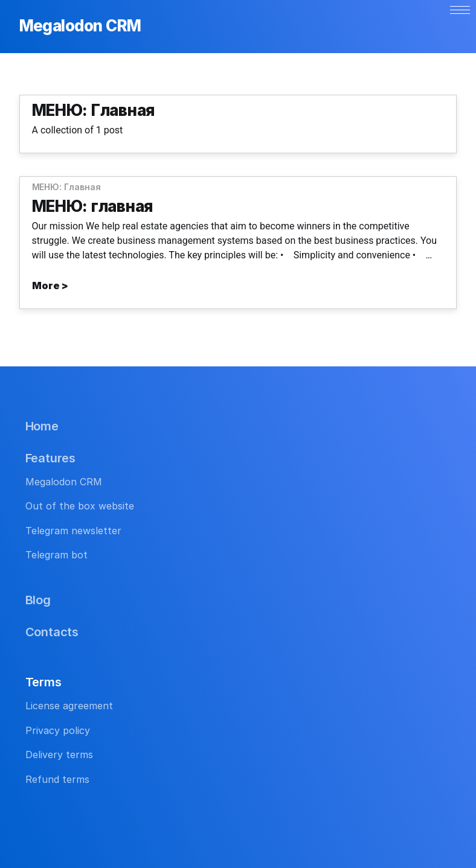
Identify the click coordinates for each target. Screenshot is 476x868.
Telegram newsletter (73, 531)
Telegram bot (56, 555)
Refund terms (57, 779)
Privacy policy (58, 730)
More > (50, 286)
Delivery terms (59, 755)
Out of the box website (80, 506)
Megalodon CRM (80, 26)
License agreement (69, 706)
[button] (460, 10)
